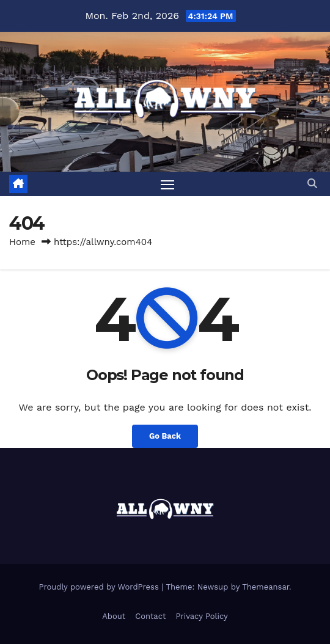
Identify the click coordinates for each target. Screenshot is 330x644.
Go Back (165, 436)
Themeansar (266, 587)
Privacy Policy (201, 616)
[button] (312, 184)
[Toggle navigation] (167, 184)
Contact (150, 616)
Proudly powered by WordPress (100, 587)
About (114, 616)
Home (22, 242)
